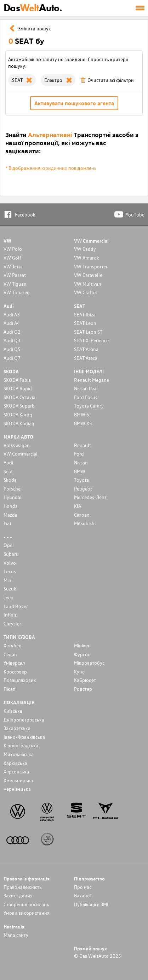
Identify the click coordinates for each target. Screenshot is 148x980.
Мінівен (82, 645)
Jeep (8, 597)
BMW (80, 471)
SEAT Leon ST (88, 332)
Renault (82, 445)
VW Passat (15, 275)
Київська (13, 711)
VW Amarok (87, 258)
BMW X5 (83, 423)
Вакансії (83, 895)
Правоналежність (23, 887)
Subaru (11, 554)
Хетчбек (12, 645)
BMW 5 (82, 414)
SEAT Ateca (86, 358)
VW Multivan (88, 284)
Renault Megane (92, 380)
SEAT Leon (85, 323)
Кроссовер (15, 672)
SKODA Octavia (19, 397)
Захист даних (18, 895)
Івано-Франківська (24, 737)
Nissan (81, 462)
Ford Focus (86, 397)
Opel (9, 545)
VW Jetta (13, 266)
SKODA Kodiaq (19, 423)
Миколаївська (19, 754)
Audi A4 (12, 323)
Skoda (10, 480)
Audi (8, 462)
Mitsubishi (85, 523)
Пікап (10, 689)
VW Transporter (91, 266)
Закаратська (17, 728)
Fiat (7, 523)
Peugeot (83, 489)
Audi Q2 (12, 332)
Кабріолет (85, 680)
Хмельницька (18, 780)
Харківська (15, 763)
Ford (79, 454)
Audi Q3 (12, 340)
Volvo (10, 563)
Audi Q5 (12, 349)
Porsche (12, 489)
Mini (8, 580)
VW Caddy (85, 249)
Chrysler (12, 623)
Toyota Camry (89, 406)
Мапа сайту (16, 935)
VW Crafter (86, 292)
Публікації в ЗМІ (91, 904)
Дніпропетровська (24, 720)
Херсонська (16, 771)
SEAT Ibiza (85, 314)
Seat (8, 471)
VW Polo (13, 249)
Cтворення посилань (26, 904)
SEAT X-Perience (91, 340)
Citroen (82, 515)
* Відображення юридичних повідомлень (51, 168)
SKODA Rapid (18, 388)
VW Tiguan (15, 284)
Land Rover (16, 606)
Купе (79, 672)
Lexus (10, 571)
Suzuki (10, 589)
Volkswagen (17, 445)
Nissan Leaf (86, 388)
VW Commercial (21, 454)
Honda (11, 506)
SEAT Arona (86, 349)
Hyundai (12, 497)
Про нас (83, 887)
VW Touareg (17, 292)
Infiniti (10, 615)
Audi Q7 (12, 358)
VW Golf (12, 258)
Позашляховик (20, 680)
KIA (78, 506)
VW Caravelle (88, 275)
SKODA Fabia (17, 380)
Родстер (83, 689)
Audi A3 (12, 314)
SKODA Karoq (18, 414)
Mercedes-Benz (90, 497)
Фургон (82, 654)
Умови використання (27, 913)
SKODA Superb (19, 406)
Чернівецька (17, 789)
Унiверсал (14, 663)
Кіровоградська (21, 745)
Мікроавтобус (89, 663)
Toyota (81, 480)
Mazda (10, 515)
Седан (10, 654)
